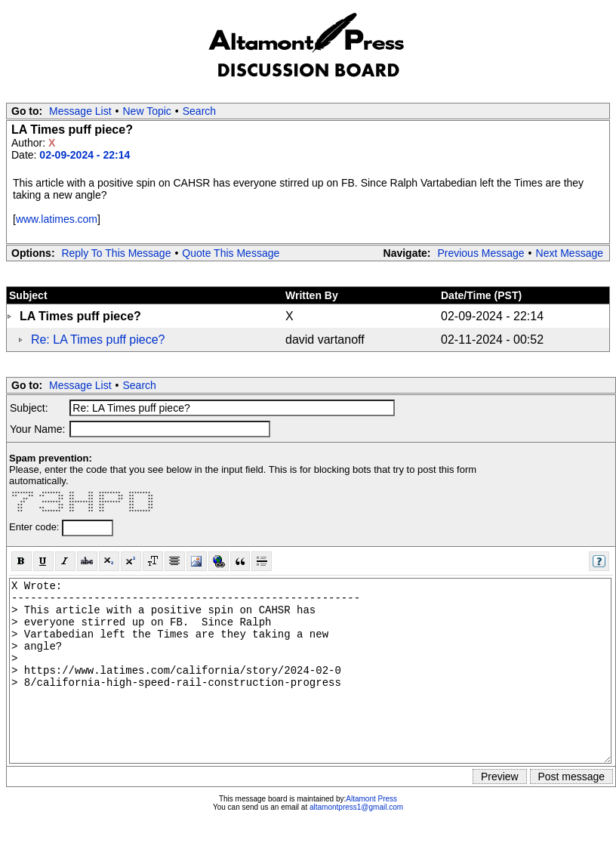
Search (199, 111)
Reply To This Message (116, 253)
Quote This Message (231, 253)
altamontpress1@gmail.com (356, 807)
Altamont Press (371, 799)
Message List (80, 111)
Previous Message (480, 253)
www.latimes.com (57, 219)
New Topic (147, 111)
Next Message (570, 253)
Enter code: (35, 527)
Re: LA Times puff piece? (98, 340)
